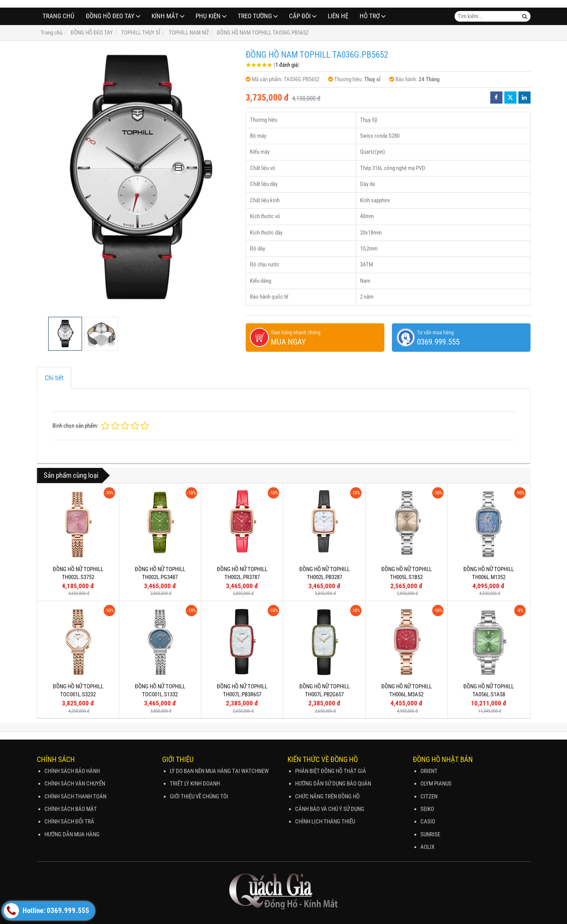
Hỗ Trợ (370, 16)
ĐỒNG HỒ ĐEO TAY (110, 16)
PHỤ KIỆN (208, 16)
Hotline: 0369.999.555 (47, 911)
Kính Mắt (165, 16)
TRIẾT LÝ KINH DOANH (195, 784)
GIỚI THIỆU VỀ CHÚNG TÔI (199, 796)
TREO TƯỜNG (255, 16)
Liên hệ (338, 16)
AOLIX (427, 847)
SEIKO (427, 809)
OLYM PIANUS (436, 784)
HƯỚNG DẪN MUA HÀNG (72, 834)
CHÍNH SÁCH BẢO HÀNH (72, 771)
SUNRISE (430, 834)
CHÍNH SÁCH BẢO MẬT (71, 809)
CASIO (428, 822)
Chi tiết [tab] (54, 378)
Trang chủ (58, 16)
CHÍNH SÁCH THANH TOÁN (75, 796)
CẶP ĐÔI (300, 16)
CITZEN (429, 796)
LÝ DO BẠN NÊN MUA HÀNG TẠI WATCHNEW (219, 771)
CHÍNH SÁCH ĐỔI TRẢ (69, 822)
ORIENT (429, 771)
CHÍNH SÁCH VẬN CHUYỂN (75, 784)
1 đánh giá (287, 65)
